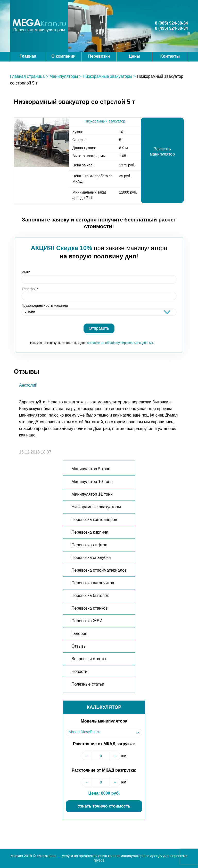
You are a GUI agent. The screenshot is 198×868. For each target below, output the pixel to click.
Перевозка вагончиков (93, 583)
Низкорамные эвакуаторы (108, 76)
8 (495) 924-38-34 (171, 28)
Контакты (170, 56)
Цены (135, 56)
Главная (28, 56)
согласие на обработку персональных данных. (121, 343)
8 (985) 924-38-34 (171, 23)
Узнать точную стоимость (104, 806)
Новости (79, 671)
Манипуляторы (64, 76)
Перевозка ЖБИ (87, 621)
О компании (63, 56)
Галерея (79, 633)
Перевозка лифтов (89, 545)
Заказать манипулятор (162, 152)
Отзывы (79, 646)
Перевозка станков (90, 608)
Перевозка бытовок (90, 596)
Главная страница (27, 76)
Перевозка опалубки (91, 558)
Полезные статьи (88, 684)
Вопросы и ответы (89, 659)
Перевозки (99, 56)
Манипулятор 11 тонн (92, 494)
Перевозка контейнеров (94, 520)
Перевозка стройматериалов (99, 570)
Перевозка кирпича (90, 532)
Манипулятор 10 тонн (92, 482)
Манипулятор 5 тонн (91, 469)
